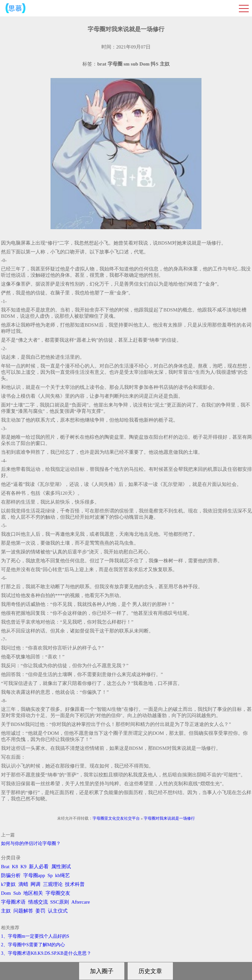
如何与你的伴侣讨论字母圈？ (31, 843)
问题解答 (23, 911)
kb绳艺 (63, 875)
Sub (17, 893)
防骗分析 (11, 875)
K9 (23, 867)
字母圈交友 (58, 893)
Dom (6, 893)
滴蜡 (23, 884)
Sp (50, 875)
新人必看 (39, 867)
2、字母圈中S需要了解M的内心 (33, 945)
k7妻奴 (8, 884)
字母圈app (34, 875)
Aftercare (81, 902)
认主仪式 (58, 911)
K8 (15, 867)
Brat (5, 867)
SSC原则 (60, 902)
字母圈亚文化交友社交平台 (116, 818)
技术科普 (75, 884)
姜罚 (40, 911)
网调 (35, 884)
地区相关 (33, 893)
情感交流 (38, 902)
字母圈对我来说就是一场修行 (169, 818)
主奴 (6, 911)
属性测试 (61, 867)
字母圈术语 (13, 902)
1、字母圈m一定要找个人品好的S (35, 936)
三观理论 (53, 884)
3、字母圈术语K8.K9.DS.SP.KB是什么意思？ (46, 953)
